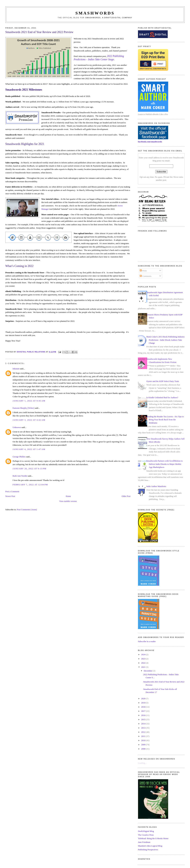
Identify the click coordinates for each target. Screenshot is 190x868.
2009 (144, 745)
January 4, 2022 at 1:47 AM (29, 449)
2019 (144, 703)
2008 (144, 749)
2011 (144, 736)
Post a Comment (12, 491)
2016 (144, 715)
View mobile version (68, 501)
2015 (144, 719)
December (148, 671)
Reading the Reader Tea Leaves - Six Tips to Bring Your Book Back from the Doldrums (165, 420)
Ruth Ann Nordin (20, 476)
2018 (144, 707)
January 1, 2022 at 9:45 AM (29, 401)
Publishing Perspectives (148, 850)
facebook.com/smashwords (150, 142)
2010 (144, 740)
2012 (144, 732)
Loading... (142, 763)
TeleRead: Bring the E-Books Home (153, 838)
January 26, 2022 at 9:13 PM (29, 469)
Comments (146, 276)
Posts (143, 271)
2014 (144, 724)
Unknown (17, 427)
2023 (144, 659)
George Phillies (19, 457)
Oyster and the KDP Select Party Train (163, 381)
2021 (144, 667)
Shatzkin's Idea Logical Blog (150, 846)
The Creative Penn (146, 835)
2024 (144, 654)
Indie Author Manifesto (156, 486)
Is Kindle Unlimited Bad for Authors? (162, 397)
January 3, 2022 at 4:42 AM (29, 420)
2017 (144, 711)
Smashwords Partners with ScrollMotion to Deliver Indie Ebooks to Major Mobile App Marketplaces (165, 464)
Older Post (126, 496)
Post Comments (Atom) (27, 510)
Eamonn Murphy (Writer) (23, 408)
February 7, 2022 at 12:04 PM (30, 485)
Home (68, 496)
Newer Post (10, 496)
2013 (144, 728)
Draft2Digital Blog (146, 831)
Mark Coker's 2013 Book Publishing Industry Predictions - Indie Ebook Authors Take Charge (166, 340)
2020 (144, 698)
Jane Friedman (144, 842)
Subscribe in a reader (147, 641)
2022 (144, 663)
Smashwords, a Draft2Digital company (109, 18)
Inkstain (16, 369)
